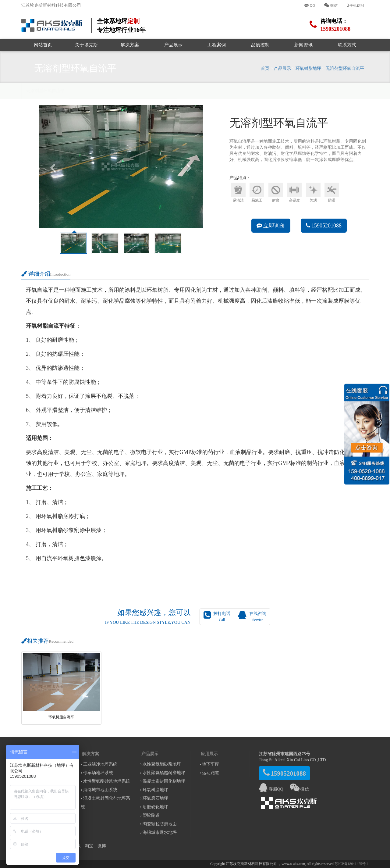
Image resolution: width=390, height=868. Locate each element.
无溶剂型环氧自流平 (345, 68)
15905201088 (324, 226)
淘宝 (89, 846)
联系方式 (347, 45)
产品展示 (173, 45)
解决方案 (130, 45)
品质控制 (260, 45)
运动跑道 (211, 773)
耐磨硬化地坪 (155, 807)
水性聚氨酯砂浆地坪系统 (107, 781)
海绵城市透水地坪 (160, 832)
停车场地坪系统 (98, 773)
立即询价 (271, 226)
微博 (102, 846)
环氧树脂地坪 (308, 68)
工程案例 (217, 45)
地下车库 (211, 764)
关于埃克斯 (86, 45)
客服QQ (271, 789)
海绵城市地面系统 (100, 790)
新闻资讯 (303, 45)
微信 (300, 789)
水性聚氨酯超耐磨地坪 (164, 773)
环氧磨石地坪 (155, 798)
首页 (265, 68)
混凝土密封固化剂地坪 (164, 781)
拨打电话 (217, 616)
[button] (51, 166)
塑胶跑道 (151, 815)
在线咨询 (252, 616)
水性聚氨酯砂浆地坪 (162, 764)
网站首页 (43, 45)
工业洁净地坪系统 (100, 764)
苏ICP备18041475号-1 (352, 864)
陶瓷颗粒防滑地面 (160, 824)
